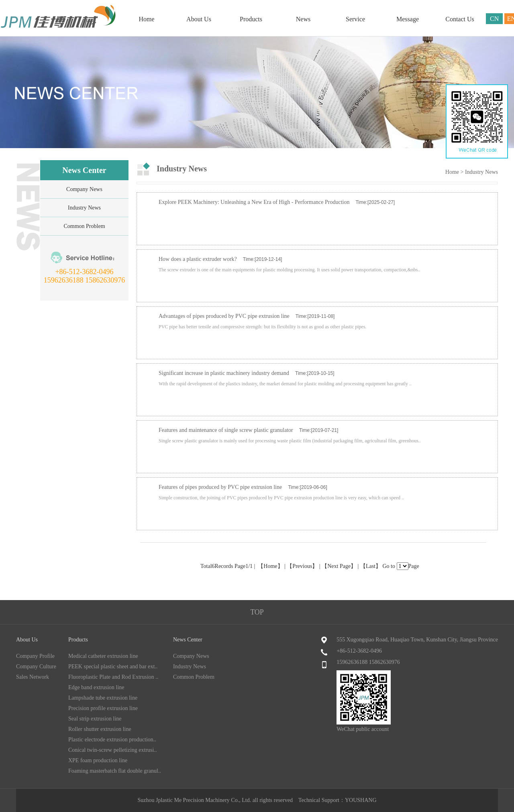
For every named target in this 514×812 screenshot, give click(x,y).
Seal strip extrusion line (95, 719)
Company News (84, 189)
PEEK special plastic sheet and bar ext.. (113, 666)
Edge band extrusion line (96, 687)
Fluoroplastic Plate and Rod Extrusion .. (113, 677)
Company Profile (35, 656)
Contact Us (460, 19)
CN (494, 19)
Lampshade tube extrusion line (103, 698)
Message (408, 19)
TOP (257, 612)
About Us (199, 19)
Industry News (84, 208)
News (303, 19)
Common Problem (84, 226)
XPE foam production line (98, 760)
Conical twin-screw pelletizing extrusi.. (112, 750)
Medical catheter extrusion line (103, 656)
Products (251, 19)
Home (146, 19)
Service (355, 19)
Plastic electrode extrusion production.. (112, 740)
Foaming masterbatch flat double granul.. (115, 771)
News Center (188, 640)
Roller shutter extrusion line (100, 729)
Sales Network (33, 677)
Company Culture (36, 666)
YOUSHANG (361, 800)
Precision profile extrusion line (103, 708)
